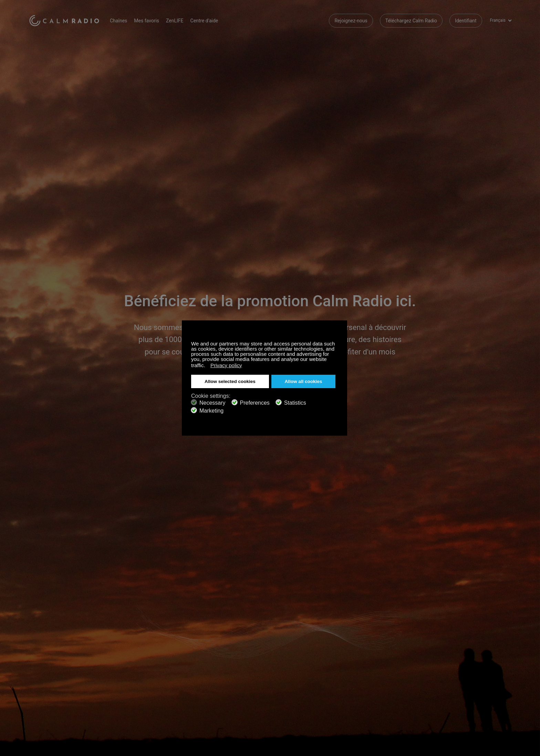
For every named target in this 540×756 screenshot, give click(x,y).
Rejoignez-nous (351, 21)
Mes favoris (147, 21)
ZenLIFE (175, 21)
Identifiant (466, 21)
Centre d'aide (204, 21)
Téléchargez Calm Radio (411, 21)
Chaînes (118, 21)
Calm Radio (64, 21)
